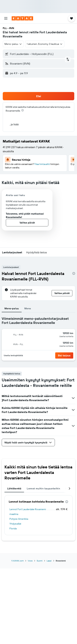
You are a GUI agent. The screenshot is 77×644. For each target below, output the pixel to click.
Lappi (49, 561)
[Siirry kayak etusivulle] (22, 18)
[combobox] (13, 44)
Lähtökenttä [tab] (14, 488)
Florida (13, 528)
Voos (30, 561)
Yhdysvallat (15, 524)
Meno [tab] (28, 308)
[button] (6, 18)
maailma (14, 514)
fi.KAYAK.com (18, 561)
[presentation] (23, 110)
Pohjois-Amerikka (19, 519)
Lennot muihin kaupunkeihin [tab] (43, 488)
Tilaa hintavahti (42, 164)
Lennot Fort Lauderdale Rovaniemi (28, 509)
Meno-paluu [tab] (12, 308)
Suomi (40, 561)
